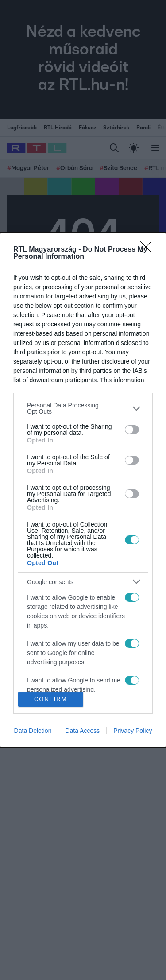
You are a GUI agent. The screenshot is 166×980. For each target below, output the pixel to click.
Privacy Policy (133, 731)
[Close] (149, 250)
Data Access (82, 731)
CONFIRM (51, 699)
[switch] (132, 430)
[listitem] (83, 408)
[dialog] (83, 490)
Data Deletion (33, 731)
